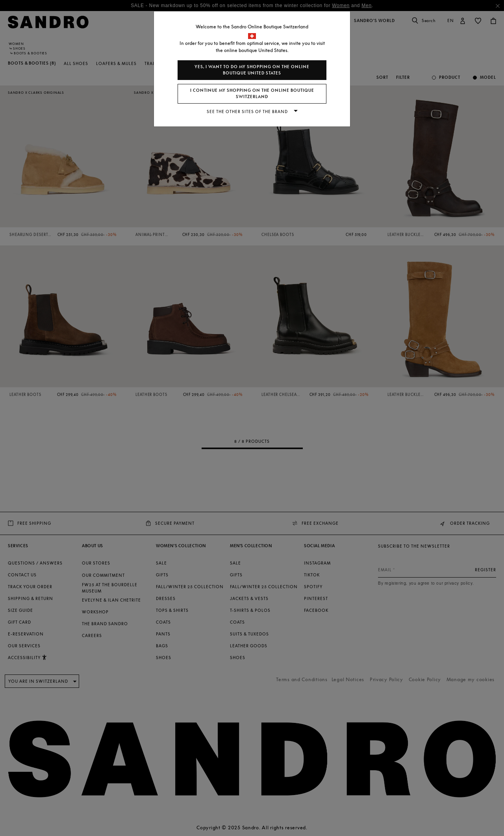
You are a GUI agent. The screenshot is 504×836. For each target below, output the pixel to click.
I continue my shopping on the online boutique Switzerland (252, 94)
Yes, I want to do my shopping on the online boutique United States (252, 70)
